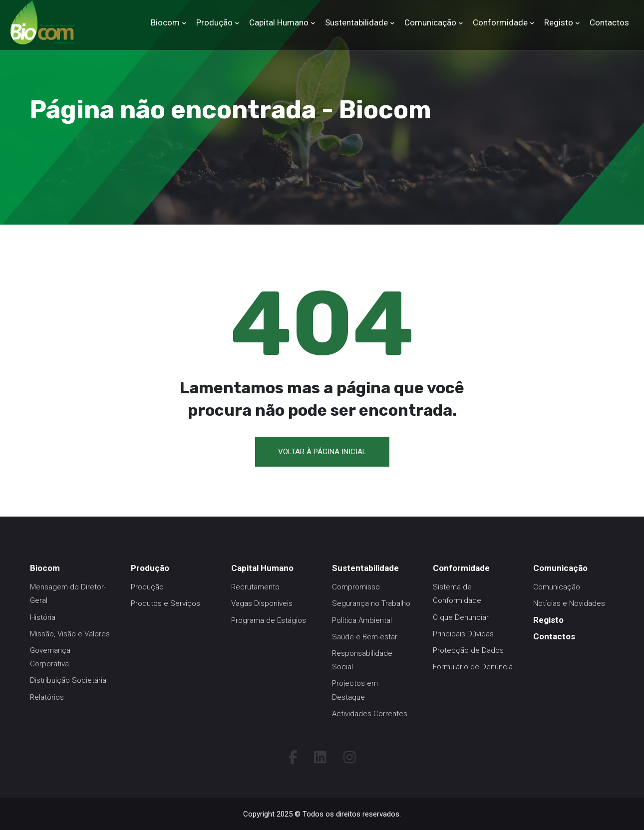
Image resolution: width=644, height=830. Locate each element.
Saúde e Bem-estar (365, 637)
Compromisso (356, 587)
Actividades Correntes (370, 714)
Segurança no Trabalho (371, 603)
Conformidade (500, 22)
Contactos (609, 22)
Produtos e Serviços (165, 603)
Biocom (165, 22)
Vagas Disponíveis (262, 603)
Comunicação (430, 22)
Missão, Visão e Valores (70, 634)
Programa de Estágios (269, 620)
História (43, 617)
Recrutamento (255, 587)
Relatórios (47, 697)
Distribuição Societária (68, 680)
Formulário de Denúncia (473, 667)
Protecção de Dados (468, 650)
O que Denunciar (461, 617)
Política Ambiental (362, 620)
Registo (559, 22)
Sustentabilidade (356, 22)
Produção (214, 22)
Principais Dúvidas (463, 634)
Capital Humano (279, 22)
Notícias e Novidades (569, 603)
